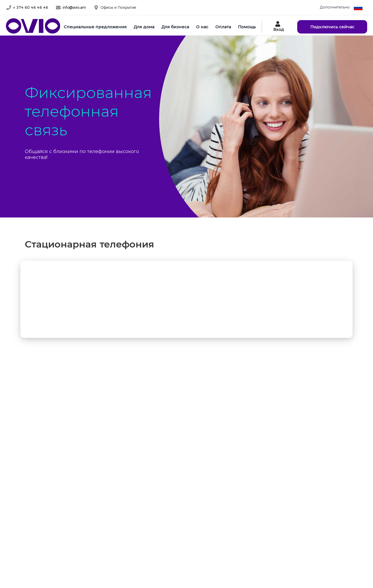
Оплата (223, 27)
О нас (202, 27)
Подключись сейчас (332, 27)
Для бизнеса (175, 27)
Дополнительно (335, 7)
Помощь (247, 27)
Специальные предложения (95, 27)
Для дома (144, 27)
